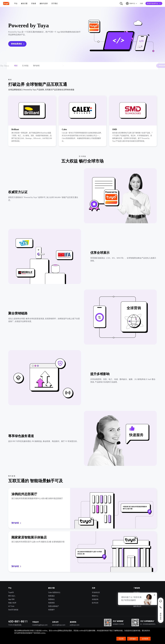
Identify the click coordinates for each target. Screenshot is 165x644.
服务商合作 (137, 606)
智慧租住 (51, 599)
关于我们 (137, 592)
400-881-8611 (18, 621)
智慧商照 (51, 603)
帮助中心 (95, 596)
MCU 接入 (12, 596)
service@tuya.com (59, 625)
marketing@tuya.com (40, 625)
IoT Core (11, 606)
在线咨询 (95, 599)
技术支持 (95, 603)
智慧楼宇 (51, 610)
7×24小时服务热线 (15, 625)
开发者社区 (96, 592)
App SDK (11, 599)
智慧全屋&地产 (54, 606)
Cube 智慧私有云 (54, 592)
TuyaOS (11, 592)
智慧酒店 (51, 596)
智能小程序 (12, 603)
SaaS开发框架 (13, 610)
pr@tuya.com (75, 625)
